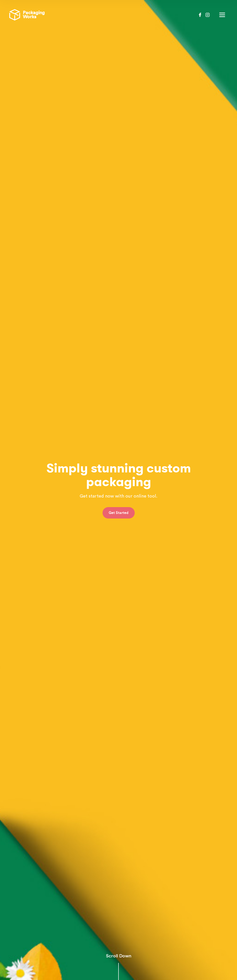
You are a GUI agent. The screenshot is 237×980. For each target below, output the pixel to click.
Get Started (119, 507)
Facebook (200, 15)
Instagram (208, 15)
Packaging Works (27, 15)
